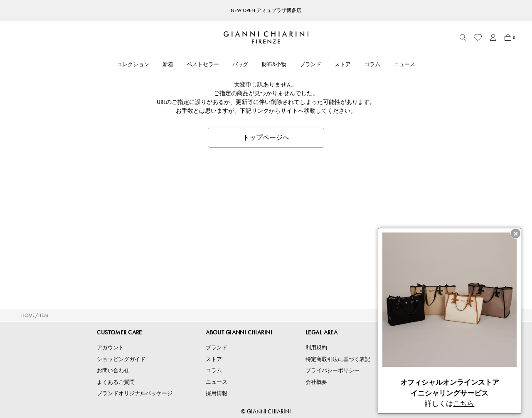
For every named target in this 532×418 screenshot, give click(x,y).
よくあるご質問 (116, 382)
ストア (343, 64)
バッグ (240, 64)
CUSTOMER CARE (119, 332)
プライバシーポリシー (332, 370)
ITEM (43, 315)
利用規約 (316, 348)
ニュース (404, 64)
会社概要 (316, 382)
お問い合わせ (113, 370)
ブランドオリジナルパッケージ (135, 393)
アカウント (110, 348)
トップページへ (266, 137)
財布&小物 (274, 64)
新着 (168, 64)
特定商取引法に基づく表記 (338, 359)
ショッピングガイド (121, 359)
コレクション (133, 64)
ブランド (310, 64)
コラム (372, 64)
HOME (28, 315)
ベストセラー (203, 64)
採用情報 (217, 393)
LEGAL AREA (321, 332)
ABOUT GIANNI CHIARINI (239, 332)
